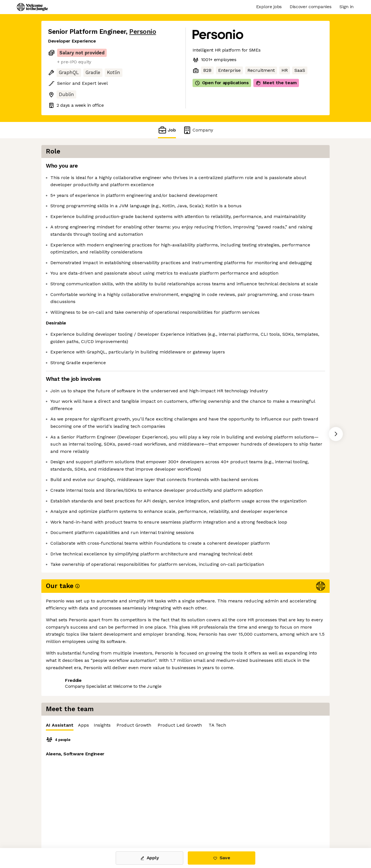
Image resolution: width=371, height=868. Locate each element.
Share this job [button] (64, 824)
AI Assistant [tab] (211, 169)
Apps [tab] (234, 167)
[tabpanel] (264, 242)
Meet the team (276, 83)
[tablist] (264, 168)
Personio (143, 32)
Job (167, 130)
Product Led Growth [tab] (331, 167)
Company (198, 130)
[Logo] (32, 7)
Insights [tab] (253, 167)
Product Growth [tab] (285, 167)
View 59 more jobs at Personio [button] (121, 824)
